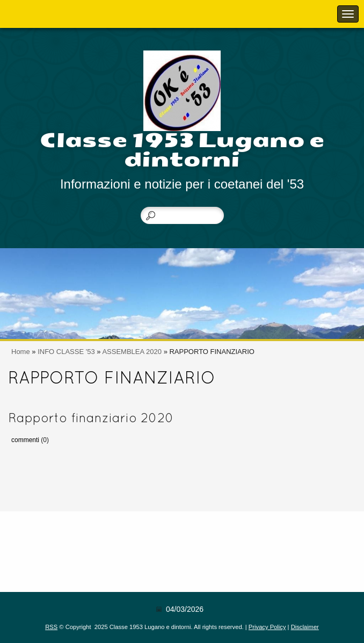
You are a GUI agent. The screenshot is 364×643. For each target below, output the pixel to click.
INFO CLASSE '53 (66, 352)
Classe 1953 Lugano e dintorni (182, 150)
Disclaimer (305, 627)
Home (21, 352)
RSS (51, 627)
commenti (25, 440)
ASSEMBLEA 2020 (132, 352)
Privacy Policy (267, 627)
